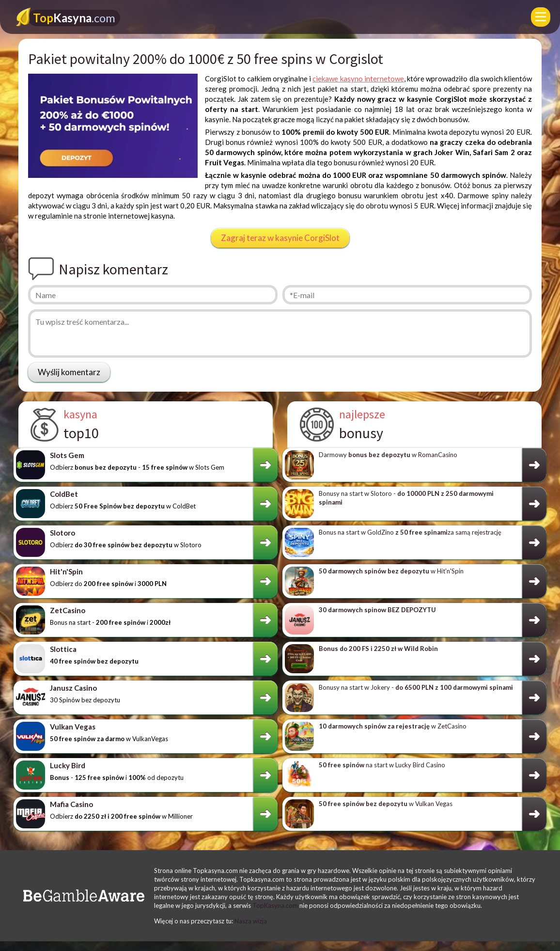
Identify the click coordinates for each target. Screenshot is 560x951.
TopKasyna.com (275, 905)
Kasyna (74, 18)
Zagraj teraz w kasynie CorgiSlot (280, 238)
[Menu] (541, 17)
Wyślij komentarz (69, 372)
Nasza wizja (251, 921)
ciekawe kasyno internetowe (358, 79)
